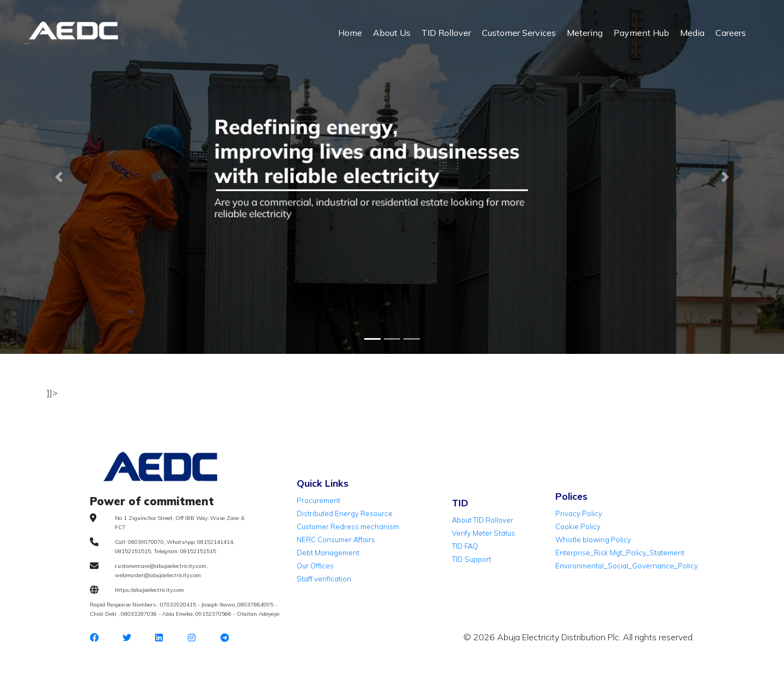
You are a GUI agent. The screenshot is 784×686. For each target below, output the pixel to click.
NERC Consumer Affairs (336, 540)
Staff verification (324, 579)
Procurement (318, 500)
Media (692, 33)
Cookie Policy (578, 526)
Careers (731, 33)
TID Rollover (446, 33)
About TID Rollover (483, 520)
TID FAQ (465, 546)
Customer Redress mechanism (348, 526)
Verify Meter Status (483, 533)
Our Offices (315, 566)
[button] (59, 177)
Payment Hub (641, 33)
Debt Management (328, 553)
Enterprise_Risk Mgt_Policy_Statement (620, 553)
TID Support (471, 559)
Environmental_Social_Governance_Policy (627, 566)
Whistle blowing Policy (593, 540)
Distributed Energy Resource (345, 513)
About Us (392, 33)
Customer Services (519, 33)
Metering (585, 33)
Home (350, 33)
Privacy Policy (579, 513)
